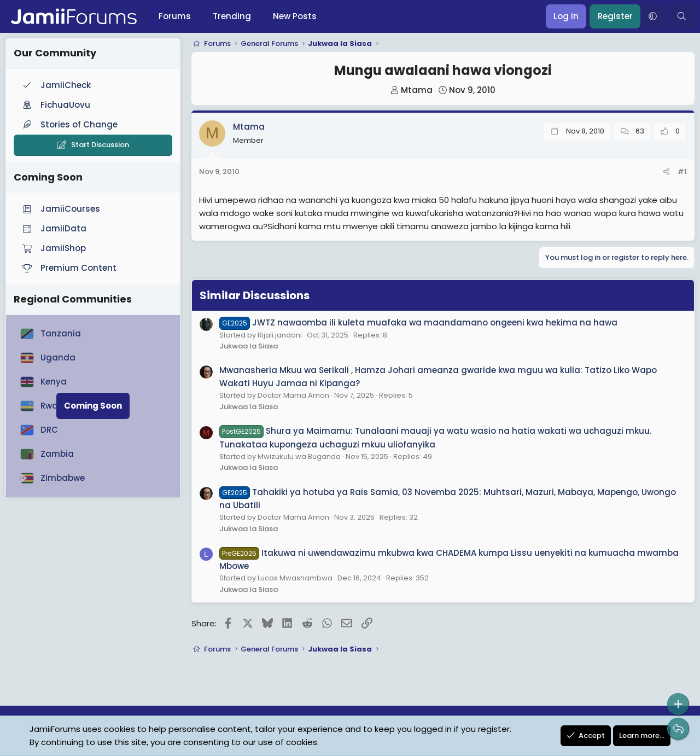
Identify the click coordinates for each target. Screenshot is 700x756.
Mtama (417, 90)
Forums (175, 16)
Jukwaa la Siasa (249, 346)
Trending (232, 16)
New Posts (295, 16)
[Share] (666, 172)
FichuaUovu (55, 105)
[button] (652, 16)
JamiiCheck (56, 85)
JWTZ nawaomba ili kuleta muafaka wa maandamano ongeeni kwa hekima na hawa (418, 322)
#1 (682, 171)
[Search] (682, 16)
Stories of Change (69, 124)
